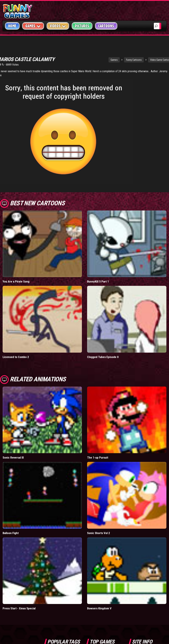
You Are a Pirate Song (16, 278)
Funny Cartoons (113, 57)
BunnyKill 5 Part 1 (98, 278)
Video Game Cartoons (140, 57)
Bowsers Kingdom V (99, 605)
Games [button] (33, 26)
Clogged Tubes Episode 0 (103, 354)
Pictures (82, 26)
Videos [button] (58, 26)
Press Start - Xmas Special (19, 605)
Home (12, 26)
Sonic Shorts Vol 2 (99, 530)
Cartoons (106, 26)
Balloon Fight (11, 530)
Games (93, 57)
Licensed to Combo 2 (16, 354)
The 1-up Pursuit (98, 454)
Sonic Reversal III (13, 454)
